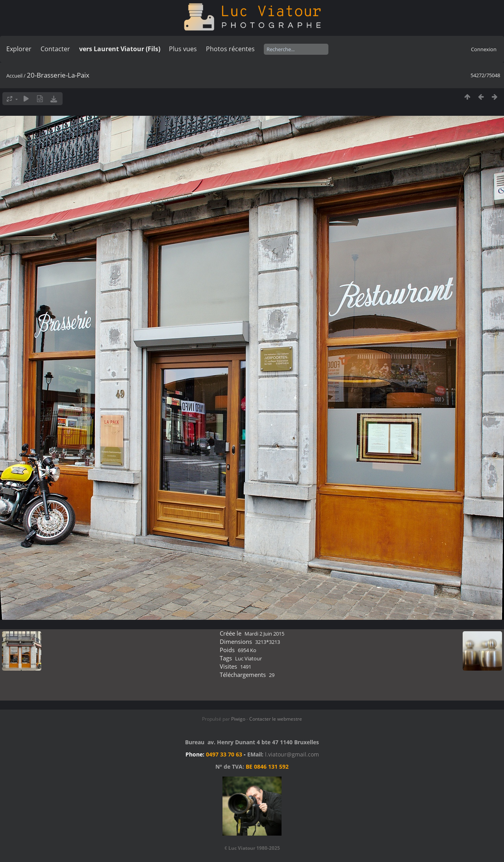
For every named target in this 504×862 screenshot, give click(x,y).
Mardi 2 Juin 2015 (264, 634)
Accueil (14, 76)
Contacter (55, 49)
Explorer (19, 49)
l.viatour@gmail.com (292, 754)
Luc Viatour (248, 658)
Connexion (484, 49)
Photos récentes (230, 49)
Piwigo (238, 719)
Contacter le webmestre (276, 719)
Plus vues (183, 49)
